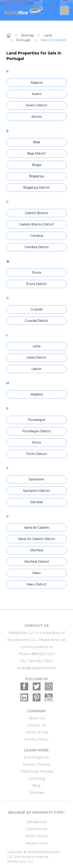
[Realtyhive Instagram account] (49, 686)
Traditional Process (37, 771)
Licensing (37, 778)
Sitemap (27, 35)
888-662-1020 (43, 654)
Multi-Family (37, 836)
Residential (36, 822)
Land (48, 35)
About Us (36, 718)
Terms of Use (37, 732)
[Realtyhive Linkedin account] (24, 697)
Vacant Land (36, 843)
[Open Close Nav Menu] (64, 10)
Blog (36, 786)
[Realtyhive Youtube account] (49, 697)
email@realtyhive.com (36, 668)
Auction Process (36, 764)
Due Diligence (36, 757)
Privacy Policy (36, 739)
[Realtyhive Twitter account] (37, 686)
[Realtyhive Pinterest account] (37, 697)
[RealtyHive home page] (26, 10)
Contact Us (36, 725)
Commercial (36, 829)
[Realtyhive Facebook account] (24, 686)
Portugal (23, 40)
